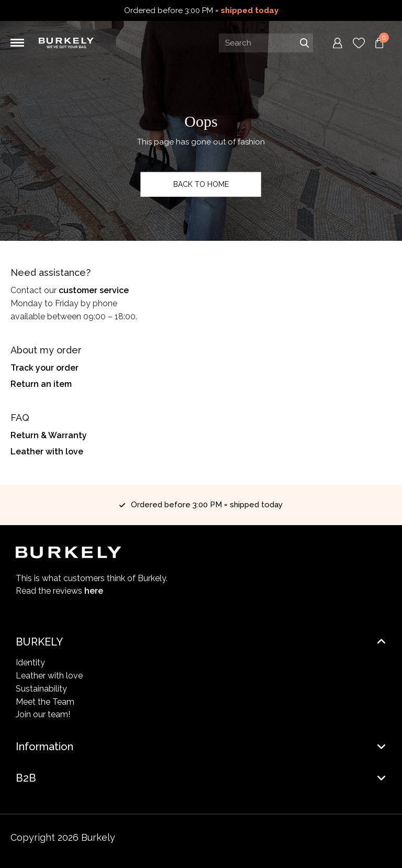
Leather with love (47, 452)
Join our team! (43, 714)
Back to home (201, 184)
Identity (30, 663)
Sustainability (41, 689)
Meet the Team (45, 702)
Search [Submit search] (304, 43)
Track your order (44, 368)
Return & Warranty (49, 435)
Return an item (41, 384)
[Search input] (266, 43)
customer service (94, 290)
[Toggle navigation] (17, 43)
